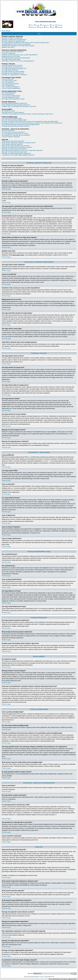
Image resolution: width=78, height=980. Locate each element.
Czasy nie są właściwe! (9, 53)
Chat (52, 27)
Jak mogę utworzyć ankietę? (10, 70)
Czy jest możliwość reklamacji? (11, 137)
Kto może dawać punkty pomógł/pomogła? (14, 120)
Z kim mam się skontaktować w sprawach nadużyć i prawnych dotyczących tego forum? (27, 114)
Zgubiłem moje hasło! (8, 47)
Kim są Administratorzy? (9, 93)
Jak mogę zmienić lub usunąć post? (12, 67)
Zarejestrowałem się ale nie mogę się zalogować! (16, 44)
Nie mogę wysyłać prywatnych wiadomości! (14, 103)
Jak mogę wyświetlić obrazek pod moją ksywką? (16, 58)
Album (47, 27)
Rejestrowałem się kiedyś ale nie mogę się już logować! (18, 46)
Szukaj (37, 25)
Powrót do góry (6, 177)
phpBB (32, 977)
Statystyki (59, 25)
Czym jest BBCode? (8, 79)
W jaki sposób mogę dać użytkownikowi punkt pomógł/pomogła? (21, 125)
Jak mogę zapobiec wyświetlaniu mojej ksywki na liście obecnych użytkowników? (25, 43)
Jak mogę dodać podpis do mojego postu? (14, 68)
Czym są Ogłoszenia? (8, 85)
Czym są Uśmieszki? (8, 82)
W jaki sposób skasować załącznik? (12, 144)
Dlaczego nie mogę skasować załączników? (15, 152)
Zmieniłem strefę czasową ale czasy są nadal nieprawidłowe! (20, 55)
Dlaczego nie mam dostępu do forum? (13, 73)
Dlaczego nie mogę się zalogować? (12, 38)
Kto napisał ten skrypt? (8, 111)
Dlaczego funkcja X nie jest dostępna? (13, 112)
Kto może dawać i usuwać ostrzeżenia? (13, 132)
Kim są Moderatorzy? (8, 94)
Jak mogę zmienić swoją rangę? (11, 59)
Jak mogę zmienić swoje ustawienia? (13, 52)
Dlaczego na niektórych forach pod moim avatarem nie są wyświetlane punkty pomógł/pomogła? (30, 121)
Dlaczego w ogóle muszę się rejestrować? (14, 40)
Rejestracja (33, 27)
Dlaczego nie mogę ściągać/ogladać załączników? (16, 153)
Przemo (15, 663)
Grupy (52, 25)
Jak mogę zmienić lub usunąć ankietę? (13, 72)
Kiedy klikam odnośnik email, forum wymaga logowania (18, 61)
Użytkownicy (44, 25)
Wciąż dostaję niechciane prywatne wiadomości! (16, 105)
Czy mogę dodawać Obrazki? (10, 84)
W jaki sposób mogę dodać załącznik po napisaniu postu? (19, 143)
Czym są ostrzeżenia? (8, 131)
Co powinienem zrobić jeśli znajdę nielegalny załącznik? (18, 155)
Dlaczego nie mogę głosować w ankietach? (14, 75)
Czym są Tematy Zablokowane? (11, 88)
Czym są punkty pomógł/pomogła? (12, 118)
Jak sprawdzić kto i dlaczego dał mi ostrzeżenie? (16, 135)
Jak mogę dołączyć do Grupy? (11, 97)
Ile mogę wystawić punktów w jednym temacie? (16, 126)
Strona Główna (6, 31)
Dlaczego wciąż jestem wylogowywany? (13, 41)
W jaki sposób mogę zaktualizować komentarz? (16, 146)
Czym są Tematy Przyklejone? (11, 87)
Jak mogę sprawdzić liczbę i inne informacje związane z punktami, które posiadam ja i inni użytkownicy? (32, 123)
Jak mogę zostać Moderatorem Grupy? (13, 99)
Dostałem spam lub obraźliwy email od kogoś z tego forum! (19, 106)
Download (59, 27)
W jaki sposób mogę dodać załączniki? (13, 141)
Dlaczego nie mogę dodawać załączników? (14, 149)
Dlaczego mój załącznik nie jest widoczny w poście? (17, 147)
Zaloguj (40, 27)
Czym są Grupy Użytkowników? (11, 96)
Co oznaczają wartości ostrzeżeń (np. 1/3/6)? (15, 134)
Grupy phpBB (56, 661)
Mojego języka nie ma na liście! (11, 56)
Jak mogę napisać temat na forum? (12, 65)
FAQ (31, 25)
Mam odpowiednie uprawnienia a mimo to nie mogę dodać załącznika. (22, 150)
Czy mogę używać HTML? (9, 81)
